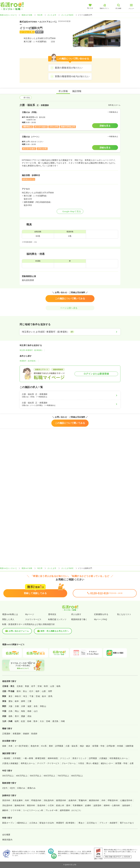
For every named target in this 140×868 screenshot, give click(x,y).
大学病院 (17, 758)
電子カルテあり (127, 823)
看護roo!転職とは (10, 614)
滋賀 (29, 706)
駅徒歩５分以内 (47, 823)
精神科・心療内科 (112, 805)
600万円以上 (49, 776)
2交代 (5, 788)
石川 (31, 691)
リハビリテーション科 (33, 810)
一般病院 (6, 758)
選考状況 (52, 614)
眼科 (68, 805)
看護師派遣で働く (79, 619)
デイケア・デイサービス (48, 763)
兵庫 (23, 706)
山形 (52, 686)
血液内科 (73, 800)
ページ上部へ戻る (70, 308)
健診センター (107, 763)
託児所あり (92, 823)
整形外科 (31, 805)
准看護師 (17, 734)
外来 (11, 746)
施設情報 (77, 91)
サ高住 (81, 763)
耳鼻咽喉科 (78, 805)
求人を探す (76, 614)
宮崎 (48, 721)
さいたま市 (52, 15)
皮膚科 (88, 805)
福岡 (17, 721)
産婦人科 (60, 805)
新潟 (19, 691)
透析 (51, 746)
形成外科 (41, 805)
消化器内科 (49, 800)
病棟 (4, 746)
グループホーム (69, 763)
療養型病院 (40, 758)
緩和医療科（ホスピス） (71, 810)
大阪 (11, 706)
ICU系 (44, 746)
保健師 (26, 734)
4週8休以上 (22, 823)
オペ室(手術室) (22, 746)
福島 (58, 686)
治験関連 (129, 746)
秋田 (46, 686)
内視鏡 (120, 746)
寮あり (82, 823)
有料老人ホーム (28, 763)
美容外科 (6, 800)
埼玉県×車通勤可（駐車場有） (32, 350)
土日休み (33, 823)
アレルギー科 (52, 810)
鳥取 (23, 711)
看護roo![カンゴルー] (8, 15)
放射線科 (126, 805)
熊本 (35, 721)
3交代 (12, 788)
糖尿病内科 (94, 800)
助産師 (34, 734)
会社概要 (6, 835)
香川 (17, 716)
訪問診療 (111, 746)
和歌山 (43, 706)
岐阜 (17, 701)
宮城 (40, 686)
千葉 (31, 696)
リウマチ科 (16, 810)
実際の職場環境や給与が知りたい (72, 76)
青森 (27, 686)
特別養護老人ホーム (119, 758)
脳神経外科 (20, 805)
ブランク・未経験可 (108, 823)
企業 (132, 763)
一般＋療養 (28, 758)
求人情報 (63, 91)
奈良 (36, 706)
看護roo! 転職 (27, 15)
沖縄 (63, 721)
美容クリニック (79, 758)
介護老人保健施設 (10, 763)
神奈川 (18, 696)
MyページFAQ (101, 619)
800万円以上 (77, 776)
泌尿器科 (97, 805)
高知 (29, 716)
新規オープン (8, 823)
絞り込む (26, 98)
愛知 (11, 701)
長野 (50, 691)
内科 (27, 800)
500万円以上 (36, 776)
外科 (104, 800)
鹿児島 (55, 721)
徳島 (11, 716)
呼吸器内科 (36, 800)
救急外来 (35, 746)
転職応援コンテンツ (57, 619)
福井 (38, 691)
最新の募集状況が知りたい (69, 68)
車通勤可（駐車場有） (28, 361)
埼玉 (25, 696)
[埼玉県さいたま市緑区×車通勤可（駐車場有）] (70, 332)
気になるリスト (124, 614)
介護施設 (103, 758)
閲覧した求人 (8, 619)
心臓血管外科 (126, 800)
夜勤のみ (32, 788)
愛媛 (23, 716)
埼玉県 (40, 15)
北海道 (20, 686)
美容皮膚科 (18, 800)
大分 (42, 721)
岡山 (17, 711)
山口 (36, 711)
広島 (11, 711)
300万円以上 (8, 776)
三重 (29, 701)
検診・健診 (85, 746)
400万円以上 (22, 776)
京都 (17, 706)
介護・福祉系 (72, 746)
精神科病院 (53, 758)
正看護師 (6, 734)
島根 (29, 711)
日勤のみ (21, 788)
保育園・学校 (98, 746)
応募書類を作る (101, 614)
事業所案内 (7, 840)
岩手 (33, 686)
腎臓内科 (83, 800)
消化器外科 (7, 805)
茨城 (38, 696)
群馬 (50, 696)
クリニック (65, 758)
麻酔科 (5, 810)
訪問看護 (59, 746)
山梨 (44, 691)
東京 (11, 696)
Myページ (30, 614)
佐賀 (23, 721)
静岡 (23, 701)
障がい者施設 (92, 763)
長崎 (29, 721)
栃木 (44, 696)
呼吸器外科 (113, 800)
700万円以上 (63, 776)
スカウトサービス (33, 619)
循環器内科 (61, 800)
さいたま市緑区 (67, 15)
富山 (25, 691)
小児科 (51, 805)
